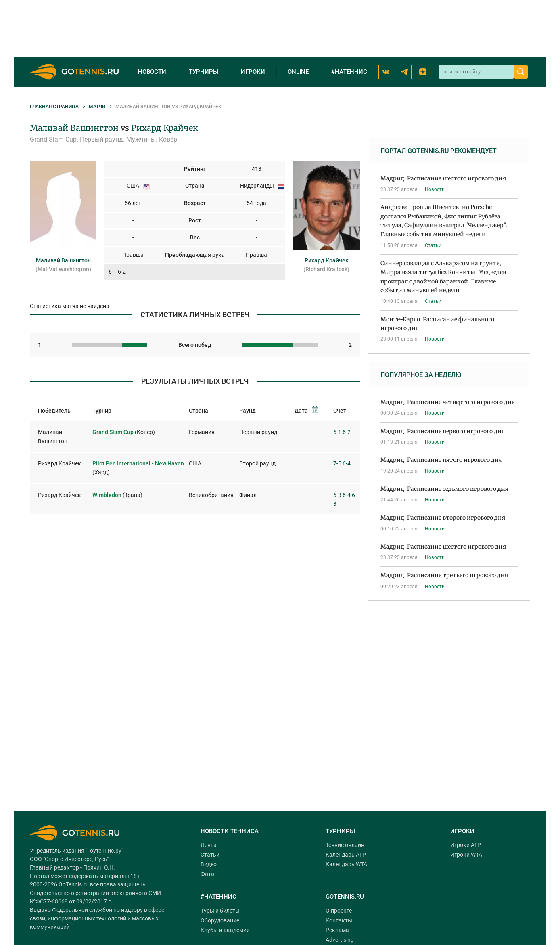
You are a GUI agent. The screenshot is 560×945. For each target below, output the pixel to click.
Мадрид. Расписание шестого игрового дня (443, 178)
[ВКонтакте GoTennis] (386, 72)
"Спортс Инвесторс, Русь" (76, 859)
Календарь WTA (346, 864)
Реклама (337, 930)
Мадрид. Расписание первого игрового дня (443, 431)
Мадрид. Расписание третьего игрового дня (444, 575)
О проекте (339, 911)
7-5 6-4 (342, 463)
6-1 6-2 (342, 432)
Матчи (97, 107)
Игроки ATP (466, 845)
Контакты (339, 920)
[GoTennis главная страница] (74, 72)
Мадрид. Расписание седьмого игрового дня (444, 489)
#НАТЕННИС (218, 897)
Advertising (340, 940)
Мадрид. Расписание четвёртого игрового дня (448, 402)
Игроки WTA (466, 855)
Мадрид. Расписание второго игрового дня (443, 518)
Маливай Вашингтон (74, 128)
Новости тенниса (230, 831)
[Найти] (521, 72)
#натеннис (349, 72)
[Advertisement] (449, 665)
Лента (209, 845)
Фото (207, 874)
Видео (209, 864)
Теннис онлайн (345, 845)
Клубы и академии (225, 930)
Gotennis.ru (345, 897)
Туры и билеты (220, 911)
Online (298, 72)
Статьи (433, 245)
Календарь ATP (346, 855)
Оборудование (220, 920)
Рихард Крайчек (165, 128)
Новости (152, 72)
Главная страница (54, 107)
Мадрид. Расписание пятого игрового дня (441, 460)
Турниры (204, 72)
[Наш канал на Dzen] (423, 72)
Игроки (253, 72)
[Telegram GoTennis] (404, 72)
